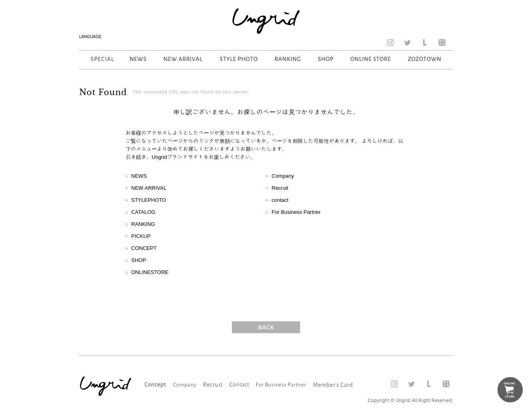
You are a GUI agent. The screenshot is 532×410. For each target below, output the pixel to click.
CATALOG (143, 212)
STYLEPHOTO (149, 200)
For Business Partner (296, 212)
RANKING (143, 224)
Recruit (280, 188)
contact (280, 200)
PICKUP (141, 236)
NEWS (139, 176)
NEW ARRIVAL (149, 188)
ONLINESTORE (150, 272)
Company (283, 176)
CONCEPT (144, 248)
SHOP (139, 260)
